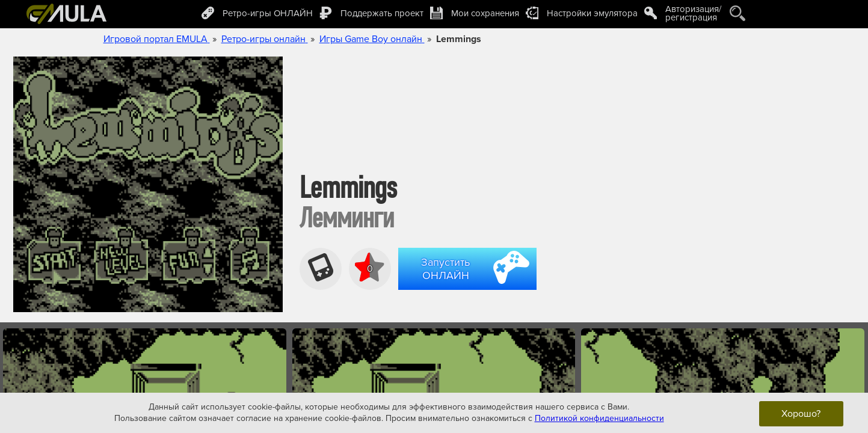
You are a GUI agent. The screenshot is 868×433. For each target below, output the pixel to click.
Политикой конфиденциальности (599, 418)
